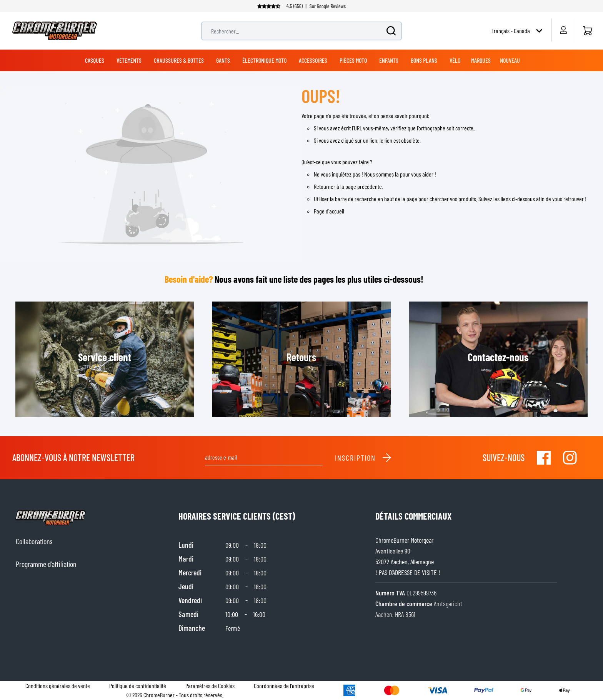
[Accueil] (587, 31)
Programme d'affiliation (46, 564)
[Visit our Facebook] (544, 458)
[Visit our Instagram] (570, 458)
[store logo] (55, 31)
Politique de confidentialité (138, 686)
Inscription (363, 458)
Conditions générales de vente (58, 686)
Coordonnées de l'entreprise (284, 686)
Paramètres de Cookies (210, 686)
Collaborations (34, 541)
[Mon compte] (563, 30)
